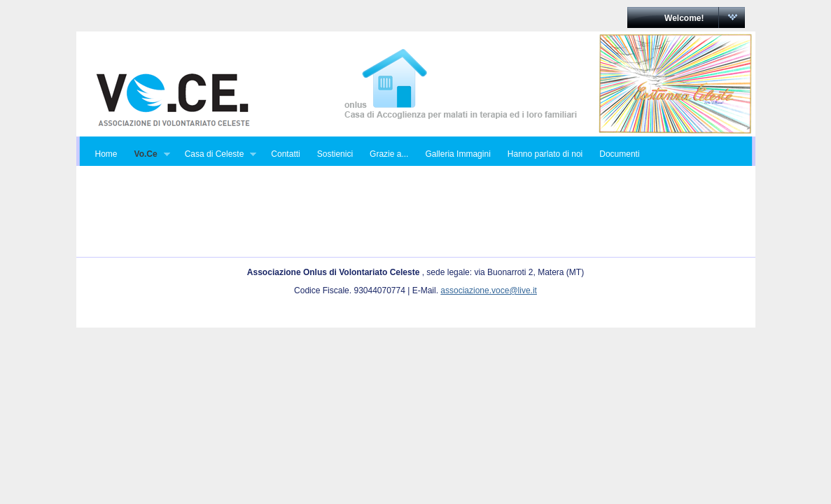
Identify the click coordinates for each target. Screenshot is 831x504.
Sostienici (335, 154)
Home (106, 154)
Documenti (619, 154)
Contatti (285, 154)
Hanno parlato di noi (545, 154)
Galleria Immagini (458, 154)
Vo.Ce (148, 154)
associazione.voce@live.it (489, 290)
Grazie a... (389, 154)
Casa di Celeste (217, 154)
